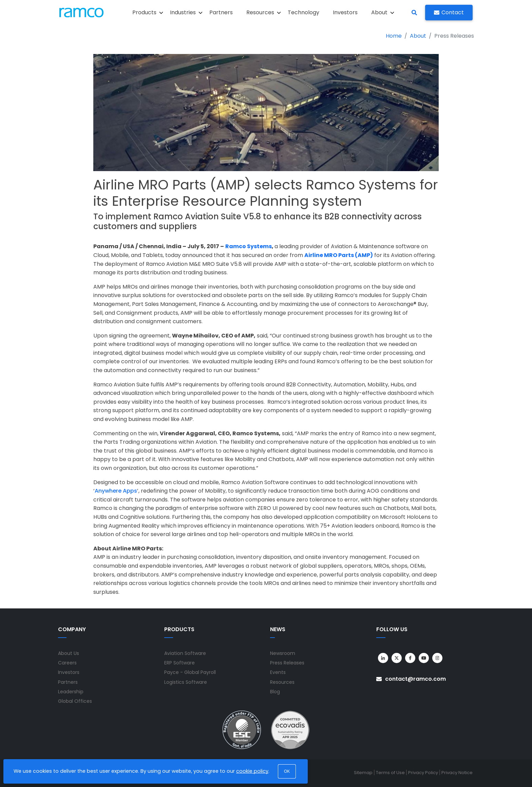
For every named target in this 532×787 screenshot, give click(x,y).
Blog (275, 692)
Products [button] (148, 12)
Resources (282, 682)
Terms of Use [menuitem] (390, 773)
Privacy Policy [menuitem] (423, 773)
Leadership (71, 692)
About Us (69, 653)
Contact (449, 12)
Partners (221, 12)
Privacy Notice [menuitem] (457, 773)
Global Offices (75, 701)
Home (394, 36)
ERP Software (179, 663)
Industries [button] (186, 12)
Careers (67, 663)
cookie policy (252, 771)
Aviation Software (185, 653)
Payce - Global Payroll (190, 672)
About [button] (383, 12)
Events (278, 672)
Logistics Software (186, 682)
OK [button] (287, 771)
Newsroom (283, 653)
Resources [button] (264, 12)
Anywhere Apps (116, 491)
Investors (345, 12)
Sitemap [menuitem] (363, 773)
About (418, 36)
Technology (303, 12)
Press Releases (287, 663)
